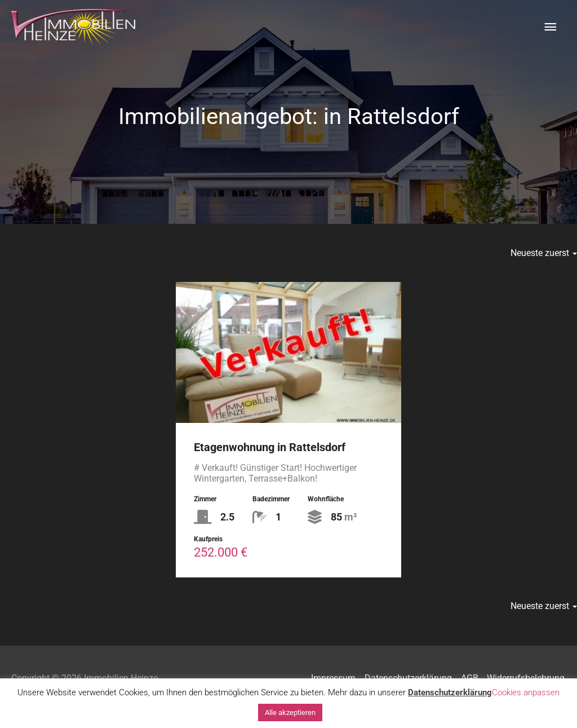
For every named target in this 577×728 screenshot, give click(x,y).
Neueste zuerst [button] (544, 253)
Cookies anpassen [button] (526, 692)
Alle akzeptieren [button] (290, 712)
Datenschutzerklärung (450, 692)
